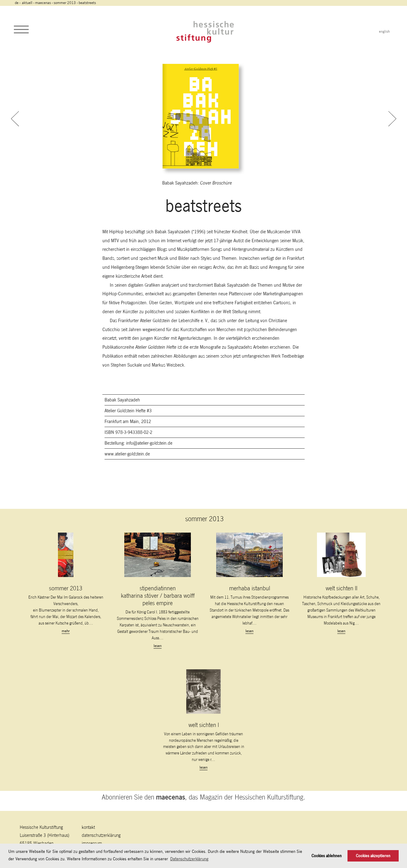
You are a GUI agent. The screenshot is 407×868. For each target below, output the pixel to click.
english (384, 31)
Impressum (92, 843)
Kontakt (88, 827)
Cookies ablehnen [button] (327, 856)
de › (18, 3)
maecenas (43, 3)
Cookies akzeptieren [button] (373, 856)
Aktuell (27, 3)
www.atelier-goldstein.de (127, 454)
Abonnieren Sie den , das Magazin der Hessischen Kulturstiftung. (203, 797)
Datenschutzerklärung (101, 835)
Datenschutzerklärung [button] (189, 859)
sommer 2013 (65, 3)
